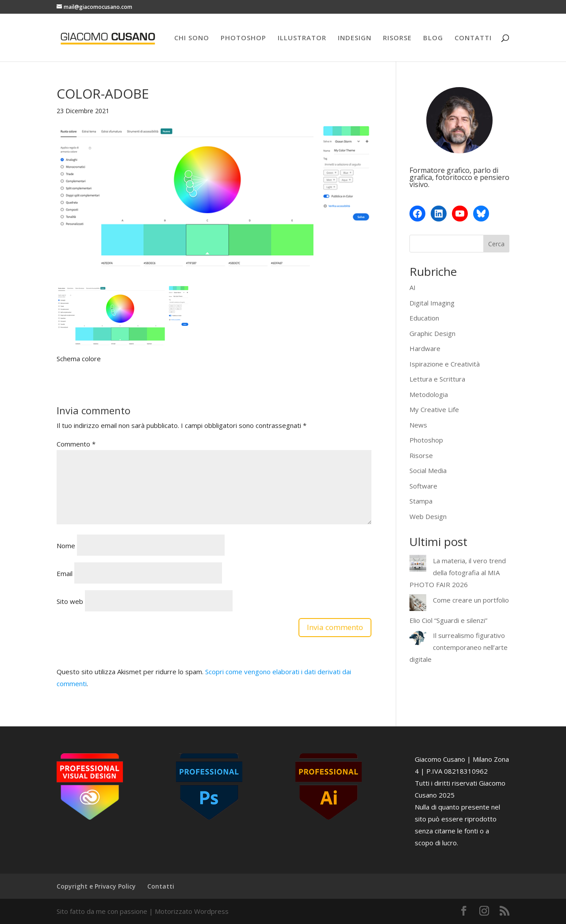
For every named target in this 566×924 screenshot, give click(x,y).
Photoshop (426, 440)
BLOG (433, 38)
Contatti (161, 886)
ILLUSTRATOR (302, 38)
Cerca (496, 244)
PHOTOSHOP (243, 38)
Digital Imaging (432, 303)
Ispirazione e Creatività (445, 364)
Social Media (428, 470)
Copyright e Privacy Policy (96, 886)
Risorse (421, 455)
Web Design (428, 516)
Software (423, 486)
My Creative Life (434, 409)
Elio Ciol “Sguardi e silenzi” (448, 615)
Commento (76, 444)
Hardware (425, 348)
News (418, 425)
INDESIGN (355, 38)
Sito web (70, 601)
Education (424, 318)
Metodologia (429, 394)
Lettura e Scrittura (437, 379)
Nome (66, 546)
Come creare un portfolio (455, 600)
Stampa (421, 501)
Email (65, 573)
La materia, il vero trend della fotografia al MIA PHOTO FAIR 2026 (457, 573)
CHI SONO (192, 38)
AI (413, 287)
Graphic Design (432, 333)
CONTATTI (473, 38)
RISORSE (397, 38)
